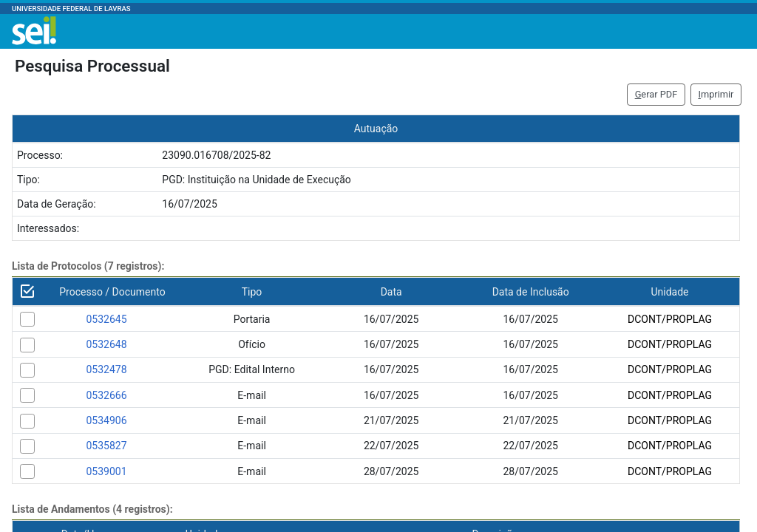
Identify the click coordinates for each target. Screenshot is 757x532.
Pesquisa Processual (92, 66)
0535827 (106, 446)
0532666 (106, 395)
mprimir (716, 94)
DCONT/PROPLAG (670, 319)
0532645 (106, 319)
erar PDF (656, 94)
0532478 (106, 369)
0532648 (106, 344)
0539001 (106, 471)
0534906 (106, 420)
